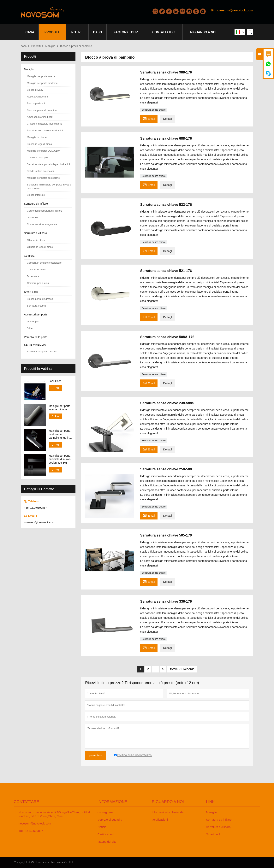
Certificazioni (106, 834)
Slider (30, 328)
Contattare (26, 802)
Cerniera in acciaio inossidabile (44, 263)
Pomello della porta (36, 337)
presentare (95, 755)
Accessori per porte (36, 314)
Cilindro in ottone (36, 240)
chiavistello (33, 217)
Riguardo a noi (203, 32)
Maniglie (50, 46)
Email (149, 118)
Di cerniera (33, 276)
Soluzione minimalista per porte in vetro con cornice (49, 186)
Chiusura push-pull (37, 158)
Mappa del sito (107, 842)
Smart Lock (31, 292)
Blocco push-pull (36, 103)
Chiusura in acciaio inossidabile (44, 124)
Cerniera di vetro (36, 270)
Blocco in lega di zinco (39, 144)
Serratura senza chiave (154, 110)
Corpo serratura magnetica (42, 224)
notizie (77, 32)
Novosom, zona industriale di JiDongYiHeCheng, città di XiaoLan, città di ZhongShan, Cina (54, 814)
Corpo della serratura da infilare (45, 211)
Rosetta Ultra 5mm (37, 97)
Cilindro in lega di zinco (40, 247)
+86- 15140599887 (35, 508)
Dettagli (168, 119)
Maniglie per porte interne (41, 76)
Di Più (55, 388)
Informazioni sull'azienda (168, 812)
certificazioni (160, 820)
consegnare (105, 812)
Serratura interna (36, 306)
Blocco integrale (36, 195)
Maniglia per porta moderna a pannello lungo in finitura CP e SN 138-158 (60, 434)
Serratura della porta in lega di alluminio (49, 164)
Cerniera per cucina (38, 283)
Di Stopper (33, 322)
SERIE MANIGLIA (35, 345)
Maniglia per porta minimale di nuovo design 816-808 (60, 459)
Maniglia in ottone (37, 137)
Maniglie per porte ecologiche (43, 178)
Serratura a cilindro (35, 233)
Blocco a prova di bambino (42, 110)
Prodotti (53, 32)
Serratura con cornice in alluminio (46, 130)
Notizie (102, 827)
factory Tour (126, 32)
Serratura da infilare (36, 204)
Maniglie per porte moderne (42, 83)
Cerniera (29, 256)
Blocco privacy (35, 90)
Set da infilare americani (40, 171)
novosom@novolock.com (234, 10)
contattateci (164, 32)
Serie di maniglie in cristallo (42, 352)
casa (30, 32)
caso (98, 32)
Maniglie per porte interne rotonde (60, 408)
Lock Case (55, 381)
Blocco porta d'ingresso (40, 299)
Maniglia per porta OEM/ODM (43, 151)
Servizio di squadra (110, 820)
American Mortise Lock (40, 117)
